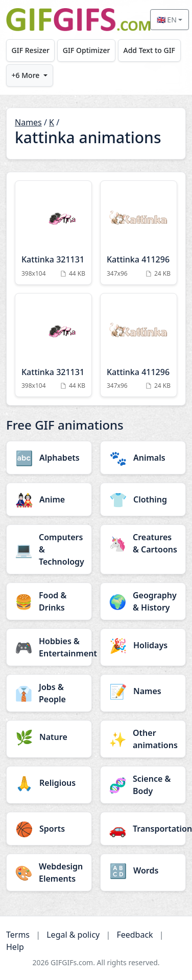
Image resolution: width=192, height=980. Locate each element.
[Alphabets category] (49, 458)
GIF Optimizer (87, 50)
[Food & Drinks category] (49, 601)
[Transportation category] (143, 829)
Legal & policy (73, 935)
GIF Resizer (31, 50)
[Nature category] (49, 737)
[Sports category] (49, 829)
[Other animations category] (143, 739)
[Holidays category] (143, 645)
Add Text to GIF (149, 50)
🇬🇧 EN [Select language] (167, 20)
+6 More (26, 75)
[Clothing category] (143, 499)
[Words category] (143, 870)
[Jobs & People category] (49, 693)
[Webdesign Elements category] (49, 872)
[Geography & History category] (143, 601)
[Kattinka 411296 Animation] (139, 233)
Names (28, 122)
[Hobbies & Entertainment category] (49, 647)
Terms (18, 935)
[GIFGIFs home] (78, 20)
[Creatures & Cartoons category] (143, 543)
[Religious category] (49, 783)
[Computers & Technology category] (49, 549)
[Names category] (143, 691)
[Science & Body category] (143, 785)
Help (15, 947)
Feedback (135, 935)
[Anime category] (49, 499)
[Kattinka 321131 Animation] (53, 233)
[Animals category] (143, 458)
